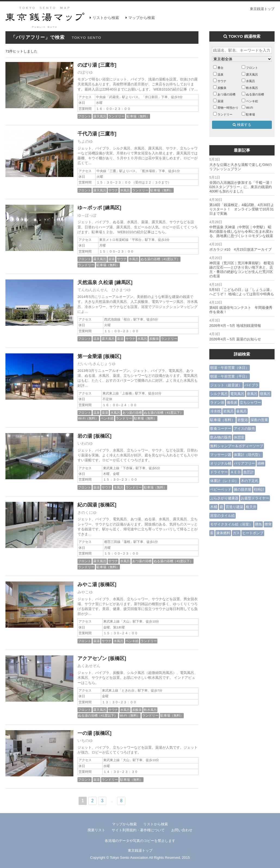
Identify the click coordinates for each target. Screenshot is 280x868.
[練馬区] (112, 208)
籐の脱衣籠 (243, 489)
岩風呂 (228, 411)
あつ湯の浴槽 (132, 413)
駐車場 (251, 114)
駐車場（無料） (138, 116)
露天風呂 (100, 116)
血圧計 (249, 472)
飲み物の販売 (221, 437)
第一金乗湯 (90, 356)
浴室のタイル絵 (223, 516)
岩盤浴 (243, 420)
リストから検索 (106, 18)
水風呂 (125, 190)
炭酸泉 (154, 339)
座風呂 (252, 394)
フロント (85, 116)
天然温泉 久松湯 (95, 282)
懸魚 (259, 524)
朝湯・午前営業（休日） (230, 368)
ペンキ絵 (107, 418)
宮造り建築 (234, 507)
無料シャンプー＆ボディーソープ (237, 446)
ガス (236, 533)
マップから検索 (142, 18)
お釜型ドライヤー (255, 498)
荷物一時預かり (228, 108)
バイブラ (251, 385)
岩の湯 (85, 436)
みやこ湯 (87, 584)
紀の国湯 (87, 505)
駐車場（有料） (223, 420)
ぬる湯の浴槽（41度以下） (160, 259)
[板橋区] (112, 356)
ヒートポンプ (253, 533)
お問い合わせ (182, 830)
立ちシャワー (250, 402)
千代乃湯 (87, 134)
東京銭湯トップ (262, 9)
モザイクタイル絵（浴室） (231, 524)
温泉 (97, 339)
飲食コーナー (221, 429)
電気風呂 (237, 394)
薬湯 (111, 259)
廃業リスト (96, 830)
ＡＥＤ (236, 472)
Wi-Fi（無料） (88, 418)
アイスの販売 (244, 429)
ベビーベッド (221, 489)
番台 (220, 68)
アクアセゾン (92, 658)
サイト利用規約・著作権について (138, 830)
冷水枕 (215, 411)
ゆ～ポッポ (90, 208)
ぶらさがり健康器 (224, 498)
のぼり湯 (87, 65)
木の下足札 (250, 481)
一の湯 (85, 733)
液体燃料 (223, 533)
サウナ (113, 190)
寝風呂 (265, 394)
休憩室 (239, 437)
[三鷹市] (107, 65)
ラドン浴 (217, 402)
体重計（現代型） (248, 455)
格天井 (251, 507)
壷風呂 (242, 411)
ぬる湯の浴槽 (255, 94)
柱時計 (259, 489)
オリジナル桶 (221, 463)
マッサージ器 (221, 455)
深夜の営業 (259, 420)
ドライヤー (219, 472)
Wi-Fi (250, 108)
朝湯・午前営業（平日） (230, 376)
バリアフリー (244, 463)
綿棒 (261, 463)
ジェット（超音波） (226, 385)
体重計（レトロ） (224, 481)
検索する (242, 125)
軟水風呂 (150, 710)
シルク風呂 (219, 394)
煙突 (268, 524)
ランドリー (116, 116)
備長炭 (232, 402)
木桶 (214, 507)
